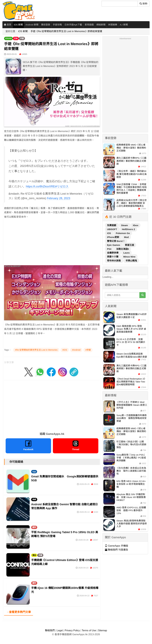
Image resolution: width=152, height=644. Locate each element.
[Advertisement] (52, 243)
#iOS (65, 350)
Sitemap (103, 630)
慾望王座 (130, 245)
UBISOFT (112, 229)
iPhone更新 (113, 237)
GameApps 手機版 (117, 546)
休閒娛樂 (113, 25)
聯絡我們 (50, 630)
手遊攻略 (57, 25)
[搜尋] (120, 4)
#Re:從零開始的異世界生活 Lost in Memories (36, 350)
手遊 (22, 38)
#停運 (88, 350)
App (34, 472)
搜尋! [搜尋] (144, 4)
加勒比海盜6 (123, 249)
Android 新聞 (32, 25)
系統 (34, 500)
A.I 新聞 (124, 25)
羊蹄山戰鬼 (131, 261)
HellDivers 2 (128, 229)
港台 (34, 555)
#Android (76, 350)
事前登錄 (46, 25)
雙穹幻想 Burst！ (116, 241)
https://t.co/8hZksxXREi (41, 186)
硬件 (34, 527)
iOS (109, 233)
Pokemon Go (123, 233)
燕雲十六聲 (113, 257)
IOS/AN (8, 38)
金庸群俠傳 (113, 253)
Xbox (136, 225)
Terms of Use (89, 630)
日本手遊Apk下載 (73, 25)
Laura (126, 253)
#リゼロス (62, 186)
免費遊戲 (112, 225)
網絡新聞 (101, 25)
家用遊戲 (89, 25)
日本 (16, 38)
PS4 (110, 249)
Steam (125, 225)
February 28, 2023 (58, 198)
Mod (126, 237)
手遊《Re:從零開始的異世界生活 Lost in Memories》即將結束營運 (66, 31)
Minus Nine (129, 257)
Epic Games (114, 245)
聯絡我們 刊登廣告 (117, 550)
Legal (60, 630)
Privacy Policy (72, 630)
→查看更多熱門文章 (19, 612)
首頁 (8, 25)
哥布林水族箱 (114, 261)
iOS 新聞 (18, 25)
